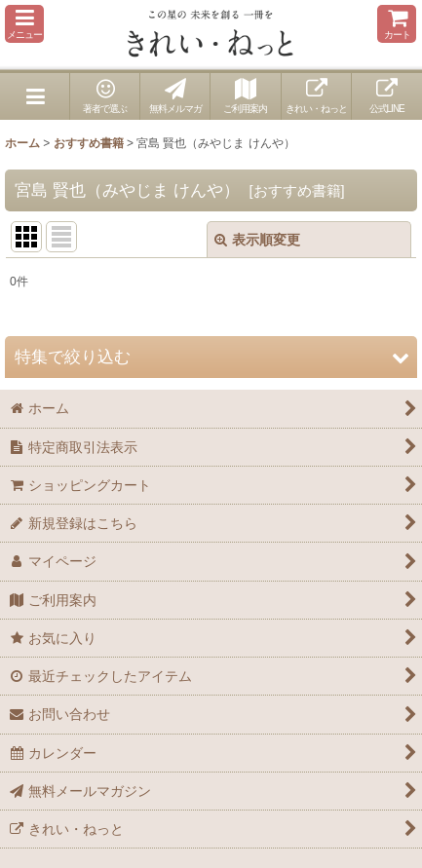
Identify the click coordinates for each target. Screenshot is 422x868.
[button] (24, 24)
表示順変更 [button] (257, 240)
